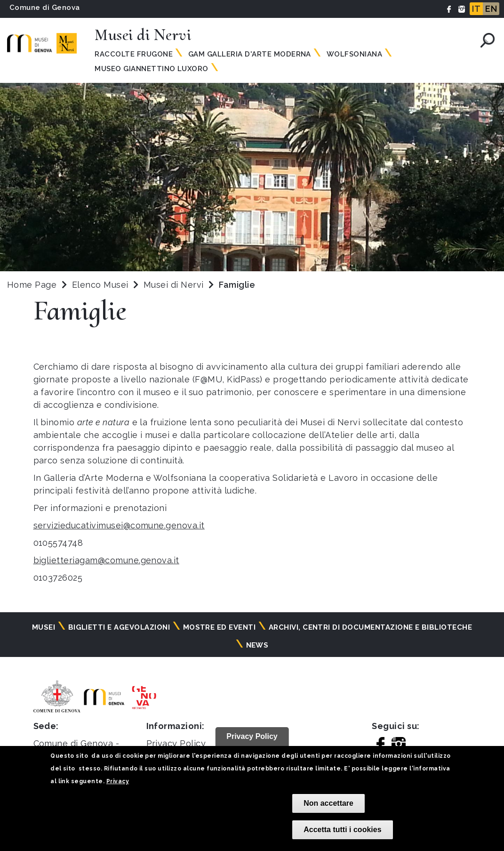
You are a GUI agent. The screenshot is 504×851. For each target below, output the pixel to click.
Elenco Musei (100, 285)
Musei (44, 627)
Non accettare (328, 803)
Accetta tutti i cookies (342, 830)
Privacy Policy (176, 743)
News (257, 645)
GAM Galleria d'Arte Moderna (250, 54)
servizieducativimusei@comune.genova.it (119, 525)
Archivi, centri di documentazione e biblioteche (371, 627)
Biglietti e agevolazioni (119, 627)
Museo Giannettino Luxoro (152, 69)
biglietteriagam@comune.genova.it (106, 560)
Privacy (118, 781)
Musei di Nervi (175, 285)
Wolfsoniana (354, 54)
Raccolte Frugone (134, 54)
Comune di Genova (45, 8)
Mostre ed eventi (220, 627)
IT (476, 9)
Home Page (32, 285)
